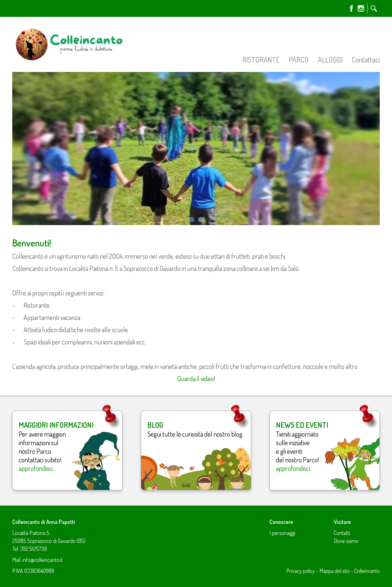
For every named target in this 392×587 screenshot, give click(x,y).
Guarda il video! (196, 378)
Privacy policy (301, 571)
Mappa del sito (335, 571)
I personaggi (282, 533)
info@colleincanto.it (42, 560)
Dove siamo (346, 541)
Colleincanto (367, 571)
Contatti (342, 533)
